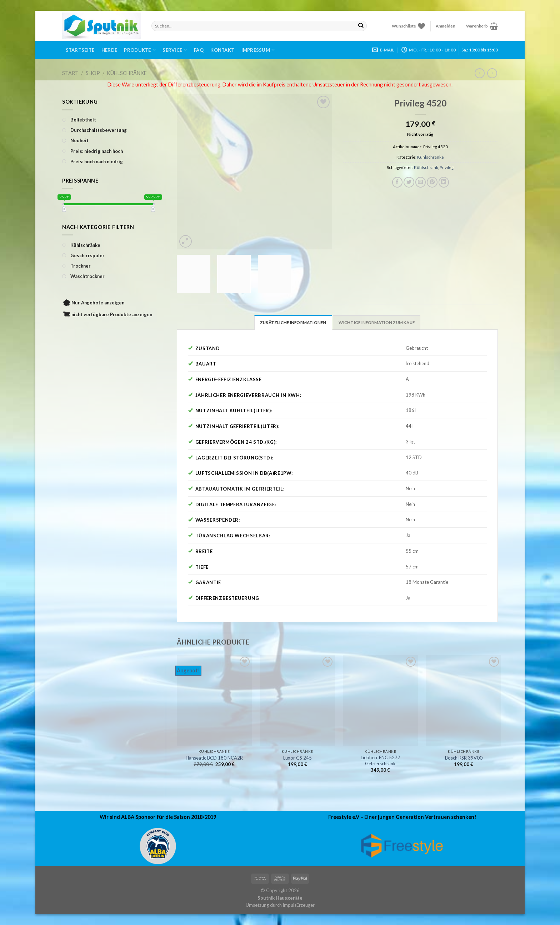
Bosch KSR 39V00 (464, 758)
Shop (93, 73)
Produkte (140, 50)
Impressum (258, 50)
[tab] (293, 322)
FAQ (199, 50)
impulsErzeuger (299, 905)
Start (70, 73)
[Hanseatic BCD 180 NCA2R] (214, 700)
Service (175, 50)
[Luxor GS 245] (297, 700)
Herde (109, 50)
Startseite (80, 50)
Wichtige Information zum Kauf (377, 322)
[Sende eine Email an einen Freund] (421, 182)
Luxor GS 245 (297, 758)
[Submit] (361, 26)
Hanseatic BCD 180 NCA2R (214, 758)
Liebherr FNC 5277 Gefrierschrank (381, 760)
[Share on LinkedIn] (444, 182)
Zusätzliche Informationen (293, 322)
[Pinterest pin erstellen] (432, 182)
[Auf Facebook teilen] (397, 182)
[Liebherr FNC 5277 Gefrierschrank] (380, 700)
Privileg (447, 167)
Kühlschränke (127, 73)
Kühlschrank (426, 167)
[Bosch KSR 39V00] (464, 700)
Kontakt (222, 50)
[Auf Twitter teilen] (409, 182)
